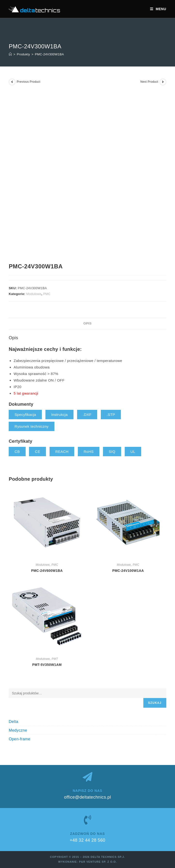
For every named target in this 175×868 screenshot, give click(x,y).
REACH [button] (62, 452)
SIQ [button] (112, 452)
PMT (55, 659)
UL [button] (133, 452)
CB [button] (17, 452)
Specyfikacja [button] (25, 415)
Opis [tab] (87, 323)
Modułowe (34, 294)
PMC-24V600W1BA (47, 571)
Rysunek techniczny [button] (32, 426)
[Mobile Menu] (158, 9)
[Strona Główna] (10, 54)
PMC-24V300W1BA (49, 54)
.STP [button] (111, 415)
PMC (47, 294)
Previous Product (29, 82)
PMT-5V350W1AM (47, 665)
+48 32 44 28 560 (87, 840)
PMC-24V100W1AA (128, 571)
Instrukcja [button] (59, 415)
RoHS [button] (89, 452)
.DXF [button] (87, 415)
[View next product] (163, 82)
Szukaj (155, 703)
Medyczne (18, 730)
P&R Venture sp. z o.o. (98, 862)
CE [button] (37, 452)
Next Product (149, 82)
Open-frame (19, 739)
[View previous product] (12, 82)
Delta (13, 722)
